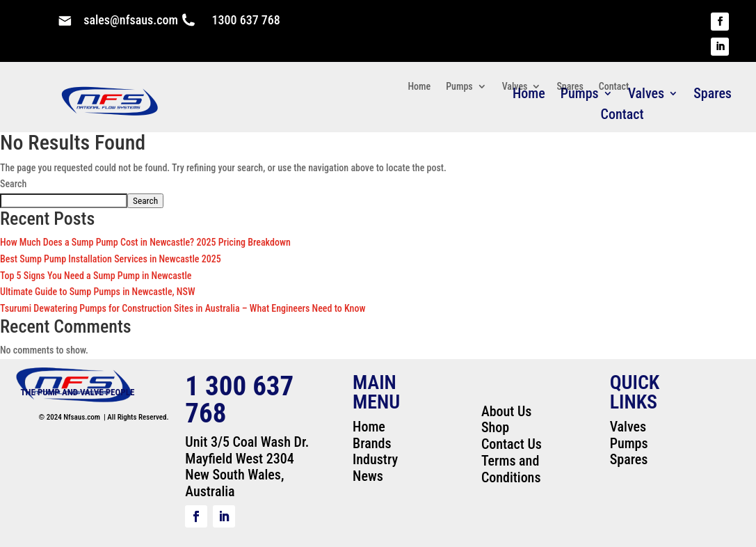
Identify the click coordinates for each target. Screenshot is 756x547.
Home (419, 87)
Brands (372, 443)
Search (13, 184)
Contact (622, 116)
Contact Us (512, 444)
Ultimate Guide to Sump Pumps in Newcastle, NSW (97, 292)
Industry (375, 459)
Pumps (459, 87)
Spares (713, 95)
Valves (515, 87)
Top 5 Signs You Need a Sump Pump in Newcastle (96, 276)
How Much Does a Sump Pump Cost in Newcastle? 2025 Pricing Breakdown (145, 242)
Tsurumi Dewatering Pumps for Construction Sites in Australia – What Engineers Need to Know (183, 308)
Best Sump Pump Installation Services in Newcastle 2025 (111, 259)
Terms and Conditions (511, 469)
